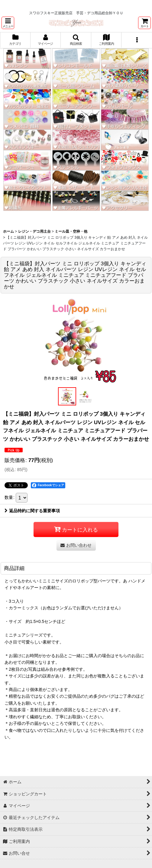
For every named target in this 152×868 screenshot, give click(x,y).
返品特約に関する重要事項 (32, 511)
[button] (8, 23)
